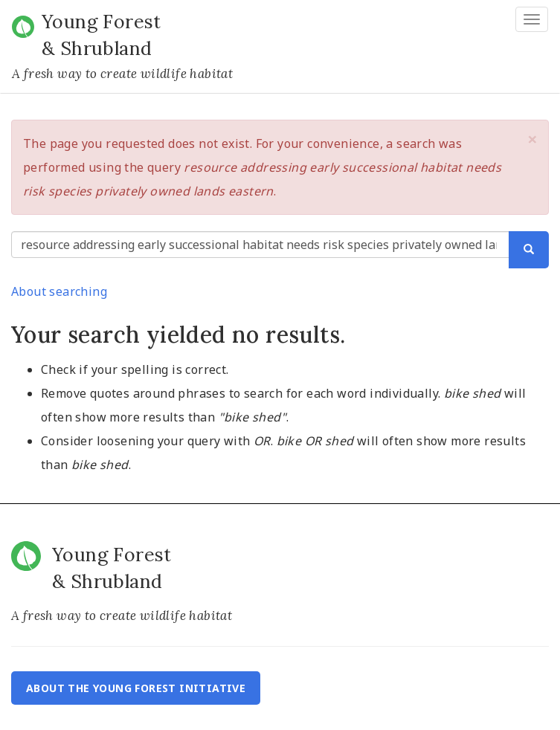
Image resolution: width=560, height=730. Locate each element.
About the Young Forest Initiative (136, 688)
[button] (532, 139)
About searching (59, 291)
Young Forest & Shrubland (102, 35)
